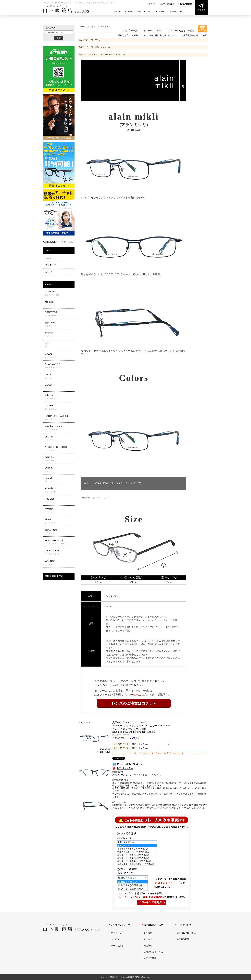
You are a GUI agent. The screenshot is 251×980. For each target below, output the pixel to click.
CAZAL (59, 355)
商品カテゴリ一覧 (86, 40)
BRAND (49, 285)
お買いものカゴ (167, 4)
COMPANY (159, 12)
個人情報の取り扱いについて (163, 35)
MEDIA (117, 12)
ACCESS (128, 12)
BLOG (147, 12)
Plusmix (59, 490)
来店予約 (148, 946)
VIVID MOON (59, 552)
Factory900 (59, 293)
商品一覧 (99, 47)
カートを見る (117, 946)
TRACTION (59, 532)
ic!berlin (59, 397)
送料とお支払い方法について (132, 35)
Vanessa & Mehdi (59, 542)
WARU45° (59, 563)
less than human (59, 428)
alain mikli (59, 304)
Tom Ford (59, 324)
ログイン (151, 4)
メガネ (48, 258)
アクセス (148, 939)
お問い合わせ (186, 4)
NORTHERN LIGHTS (59, 449)
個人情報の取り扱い (186, 933)
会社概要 (148, 933)
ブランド (99, 40)
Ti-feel (59, 521)
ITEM (138, 12)
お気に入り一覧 (130, 31)
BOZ (59, 345)
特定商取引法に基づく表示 (194, 35)
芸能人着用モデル (54, 576)
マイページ (147, 31)
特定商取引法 (183, 939)
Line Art (59, 438)
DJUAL (59, 376)
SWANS (59, 511)
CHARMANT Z (59, 366)
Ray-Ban (59, 500)
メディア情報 (150, 958)
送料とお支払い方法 (153, 952)
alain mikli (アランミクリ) (115, 54)
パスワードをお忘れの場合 (181, 31)
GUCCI (59, 386)
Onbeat (59, 469)
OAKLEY (59, 459)
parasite (59, 480)
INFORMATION (175, 12)
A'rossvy (59, 335)
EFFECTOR (59, 314)
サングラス (51, 265)
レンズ (48, 272)
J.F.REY (59, 407)
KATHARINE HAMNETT (59, 418)
